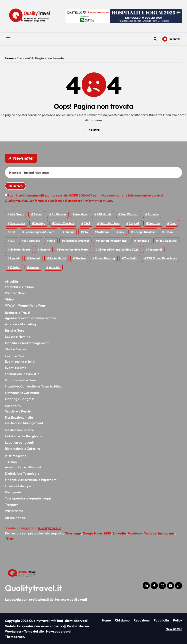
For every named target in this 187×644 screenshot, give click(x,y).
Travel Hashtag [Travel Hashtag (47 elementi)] (105, 258)
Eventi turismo (16, 368)
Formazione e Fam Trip (22, 374)
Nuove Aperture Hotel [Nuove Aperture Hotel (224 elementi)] (74, 250)
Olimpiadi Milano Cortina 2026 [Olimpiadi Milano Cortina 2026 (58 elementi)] (118, 250)
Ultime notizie (15, 518)
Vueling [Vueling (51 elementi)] (34, 267)
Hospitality (13, 406)
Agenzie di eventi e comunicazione (31, 318)
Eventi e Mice (15, 356)
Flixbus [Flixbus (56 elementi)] (69, 232)
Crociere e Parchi (18, 411)
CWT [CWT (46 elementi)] (87, 223)
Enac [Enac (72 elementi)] (173, 223)
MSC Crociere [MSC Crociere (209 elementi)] (168, 241)
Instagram (166, 533)
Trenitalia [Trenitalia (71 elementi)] (131, 258)
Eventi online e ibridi (20, 362)
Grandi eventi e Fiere (21, 380)
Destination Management (24, 423)
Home (9, 58)
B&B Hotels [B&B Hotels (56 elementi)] (104, 214)
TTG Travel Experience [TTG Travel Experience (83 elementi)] (162, 258)
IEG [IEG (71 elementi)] (12, 241)
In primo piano (16, 456)
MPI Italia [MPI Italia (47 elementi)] (143, 241)
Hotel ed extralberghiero (23, 436)
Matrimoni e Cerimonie (22, 393)
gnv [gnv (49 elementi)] (121, 232)
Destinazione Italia (19, 417)
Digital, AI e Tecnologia (22, 473)
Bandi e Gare (15, 330)
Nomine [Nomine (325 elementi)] (45, 250)
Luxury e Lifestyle (18, 486)
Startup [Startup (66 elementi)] (80, 258)
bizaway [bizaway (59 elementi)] (153, 214)
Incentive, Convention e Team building (33, 386)
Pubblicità (161, 620)
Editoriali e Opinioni (20, 287)
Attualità (11, 281)
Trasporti (12, 505)
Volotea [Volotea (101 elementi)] (15, 267)
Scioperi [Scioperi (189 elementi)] (35, 258)
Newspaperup (57, 631)
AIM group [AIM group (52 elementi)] (17, 214)
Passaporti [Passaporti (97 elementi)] (155, 250)
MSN (108, 533)
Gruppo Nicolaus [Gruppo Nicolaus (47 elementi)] (144, 232)
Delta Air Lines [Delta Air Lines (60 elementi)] (110, 223)
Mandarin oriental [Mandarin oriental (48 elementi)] (77, 241)
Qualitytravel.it (34, 588)
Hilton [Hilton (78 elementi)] (169, 232)
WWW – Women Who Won (25, 305)
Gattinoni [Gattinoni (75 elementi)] (103, 232)
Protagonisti (14, 492)
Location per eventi (20, 442)
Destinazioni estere (19, 430)
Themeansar (14, 637)
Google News (93, 533)
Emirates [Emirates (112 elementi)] (154, 223)
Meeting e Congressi (20, 399)
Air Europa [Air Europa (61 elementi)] (59, 214)
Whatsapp (73, 533)
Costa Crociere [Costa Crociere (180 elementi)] (64, 223)
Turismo (11, 462)
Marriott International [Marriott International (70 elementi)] (113, 241)
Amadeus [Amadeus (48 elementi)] (81, 214)
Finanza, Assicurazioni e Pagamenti (31, 480)
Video (9, 299)
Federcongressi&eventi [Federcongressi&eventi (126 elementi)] (40, 232)
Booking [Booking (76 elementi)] (40, 223)
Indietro (94, 130)
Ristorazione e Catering (23, 449)
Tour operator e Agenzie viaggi (28, 498)
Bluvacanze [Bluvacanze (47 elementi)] (17, 223)
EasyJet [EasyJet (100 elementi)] (134, 223)
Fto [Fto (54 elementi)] (86, 232)
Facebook (135, 533)
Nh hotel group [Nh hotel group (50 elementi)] (20, 250)
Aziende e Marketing (20, 324)
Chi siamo (122, 620)
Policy (178, 620)
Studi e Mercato (17, 349)
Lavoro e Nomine (18, 337)
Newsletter (174, 629)
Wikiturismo (14, 511)
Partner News (15, 293)
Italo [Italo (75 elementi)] (52, 241)
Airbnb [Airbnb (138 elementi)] (38, 214)
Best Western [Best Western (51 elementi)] (129, 214)
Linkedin (119, 533)
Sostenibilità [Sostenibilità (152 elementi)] (58, 258)
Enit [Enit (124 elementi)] (13, 232)
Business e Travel (17, 313)
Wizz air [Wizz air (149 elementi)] (54, 267)
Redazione (142, 620)
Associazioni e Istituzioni (23, 467)
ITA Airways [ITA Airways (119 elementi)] (32, 241)
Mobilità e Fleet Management (27, 343)
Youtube (150, 533)
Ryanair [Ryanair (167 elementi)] (15, 258)
